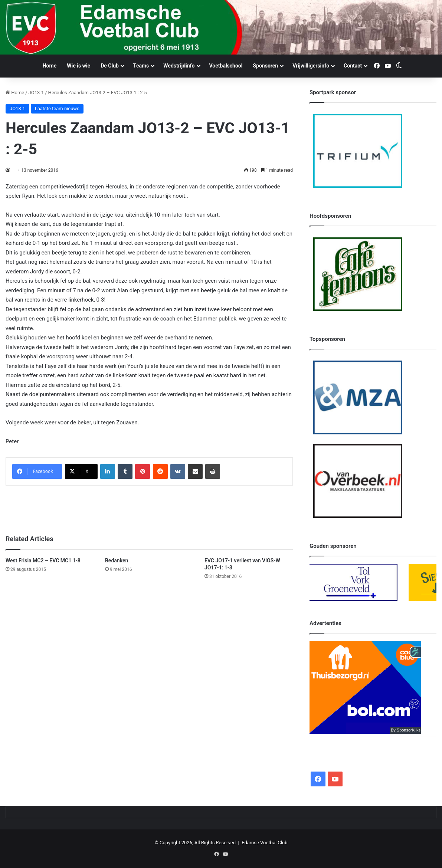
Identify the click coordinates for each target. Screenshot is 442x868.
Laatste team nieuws (57, 108)
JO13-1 (36, 93)
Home (50, 66)
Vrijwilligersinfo (311, 66)
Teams (141, 66)
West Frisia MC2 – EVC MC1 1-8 (43, 560)
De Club (110, 66)
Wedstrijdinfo (179, 66)
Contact (353, 66)
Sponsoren (265, 66)
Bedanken (117, 560)
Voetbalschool (226, 66)
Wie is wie (78, 66)
